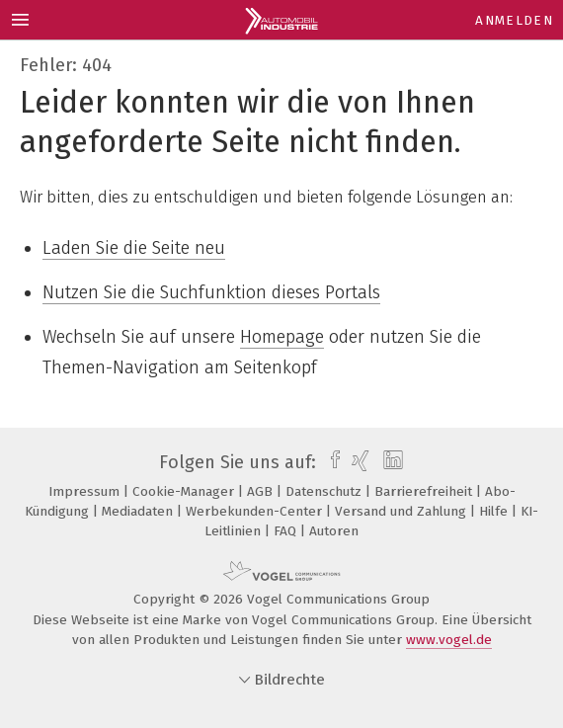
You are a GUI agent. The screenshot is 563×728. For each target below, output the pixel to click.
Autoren (334, 531)
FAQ (287, 531)
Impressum (86, 491)
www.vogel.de (449, 640)
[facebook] (330, 462)
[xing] (358, 462)
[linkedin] (391, 462)
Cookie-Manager (185, 491)
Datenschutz (325, 491)
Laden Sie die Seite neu (134, 248)
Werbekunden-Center (256, 511)
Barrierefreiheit (425, 491)
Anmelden (514, 20)
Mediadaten (139, 511)
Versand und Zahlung (402, 511)
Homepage (282, 337)
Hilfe (495, 511)
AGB (262, 491)
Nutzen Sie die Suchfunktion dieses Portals (211, 292)
